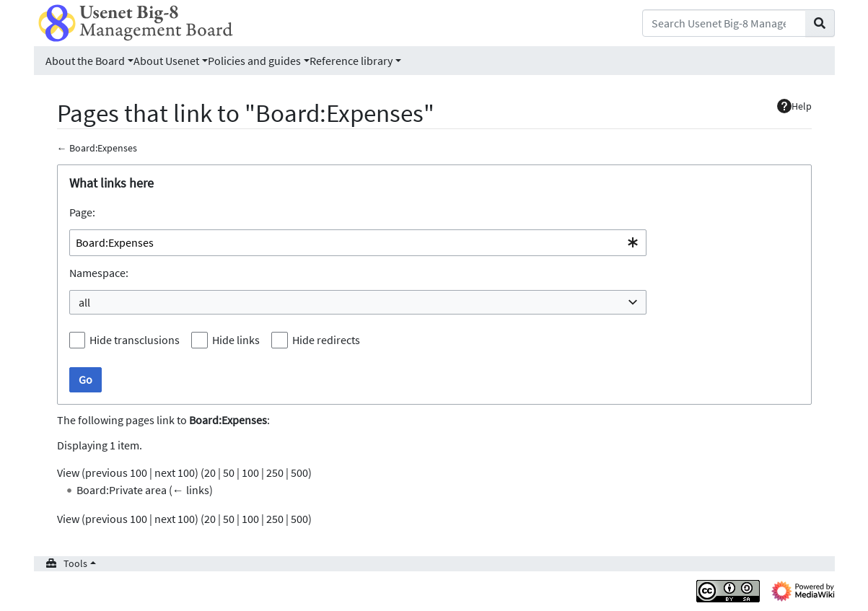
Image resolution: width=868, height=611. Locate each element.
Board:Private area (122, 490)
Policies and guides (254, 61)
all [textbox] (84, 302)
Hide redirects (326, 340)
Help (794, 106)
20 (210, 472)
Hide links (236, 340)
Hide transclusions (135, 340)
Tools (75, 563)
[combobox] (358, 243)
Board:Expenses (103, 148)
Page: (82, 212)
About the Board (85, 61)
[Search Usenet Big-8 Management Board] (724, 23)
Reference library (351, 61)
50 (229, 472)
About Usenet (166, 61)
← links (191, 490)
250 (275, 472)
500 (299, 472)
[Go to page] (820, 23)
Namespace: (99, 273)
